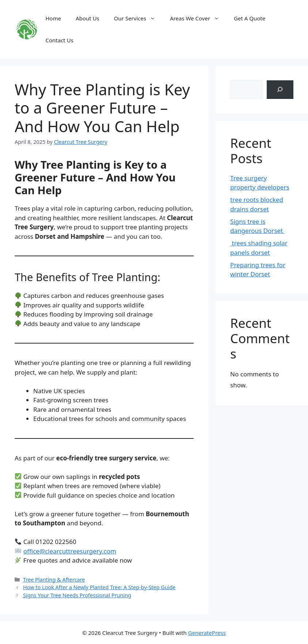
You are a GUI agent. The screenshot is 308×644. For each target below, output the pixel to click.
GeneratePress (207, 633)
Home (54, 18)
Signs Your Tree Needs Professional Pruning (77, 595)
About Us (88, 18)
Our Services (138, 18)
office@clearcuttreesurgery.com (70, 551)
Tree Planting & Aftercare (54, 580)
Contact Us (60, 40)
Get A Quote (250, 18)
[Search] (280, 90)
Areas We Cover (198, 18)
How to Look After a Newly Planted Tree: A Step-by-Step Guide (99, 587)
